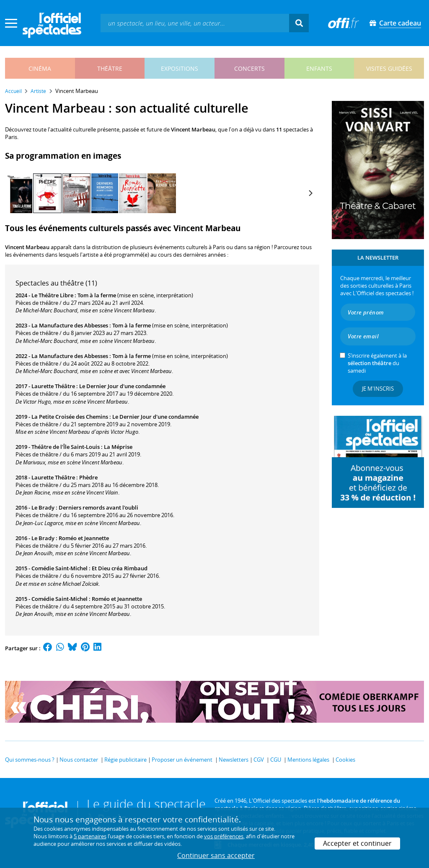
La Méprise (118, 447)
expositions (180, 68)
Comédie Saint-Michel (59, 568)
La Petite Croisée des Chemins (70, 417)
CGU (276, 760)
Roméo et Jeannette (84, 538)
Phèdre (88, 477)
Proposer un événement (182, 760)
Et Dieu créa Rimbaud (120, 568)
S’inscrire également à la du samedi (377, 363)
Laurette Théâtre (53, 386)
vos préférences (224, 836)
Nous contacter (79, 760)
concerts (249, 68)
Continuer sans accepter (216, 855)
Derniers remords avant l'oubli (98, 507)
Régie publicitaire (125, 760)
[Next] (310, 193)
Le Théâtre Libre (52, 295)
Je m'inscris (378, 389)
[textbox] (195, 23)
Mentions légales (308, 760)
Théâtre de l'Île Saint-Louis (66, 447)
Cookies (345, 760)
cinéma (40, 68)
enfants (319, 68)
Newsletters (234, 760)
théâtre (110, 68)
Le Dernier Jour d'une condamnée (122, 386)
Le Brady (43, 507)
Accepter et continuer (357, 843)
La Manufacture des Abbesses (70, 325)
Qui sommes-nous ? (30, 760)
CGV (259, 760)
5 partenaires (90, 836)
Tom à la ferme (97, 295)
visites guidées (389, 68)
